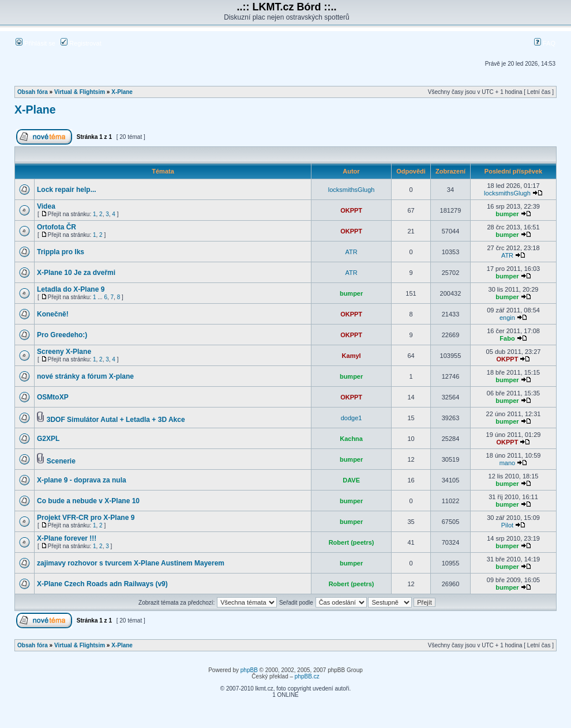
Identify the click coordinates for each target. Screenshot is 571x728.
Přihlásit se (35, 43)
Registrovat (81, 43)
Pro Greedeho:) (62, 335)
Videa (46, 206)
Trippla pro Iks (61, 252)
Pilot (507, 525)
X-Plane (122, 92)
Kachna (351, 439)
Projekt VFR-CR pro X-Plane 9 (86, 518)
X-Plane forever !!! (67, 538)
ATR (352, 252)
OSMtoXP (53, 397)
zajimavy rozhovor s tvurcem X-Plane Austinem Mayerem (131, 563)
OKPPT (351, 210)
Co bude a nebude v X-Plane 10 (88, 501)
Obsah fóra (33, 92)
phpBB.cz (307, 676)
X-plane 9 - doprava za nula (82, 480)
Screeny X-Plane (64, 352)
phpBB (249, 670)
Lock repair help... (67, 190)
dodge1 (352, 418)
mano (508, 463)
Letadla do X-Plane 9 (71, 289)
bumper (507, 214)
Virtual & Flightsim (80, 92)
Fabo (507, 338)
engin (507, 318)
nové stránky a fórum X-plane (85, 376)
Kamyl (352, 356)
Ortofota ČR (57, 227)
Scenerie (61, 461)
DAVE (351, 480)
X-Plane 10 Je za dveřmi (76, 273)
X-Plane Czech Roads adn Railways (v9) (102, 584)
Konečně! (53, 314)
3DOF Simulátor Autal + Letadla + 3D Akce (116, 420)
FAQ (545, 43)
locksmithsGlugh (352, 190)
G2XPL (48, 439)
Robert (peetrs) (352, 542)
